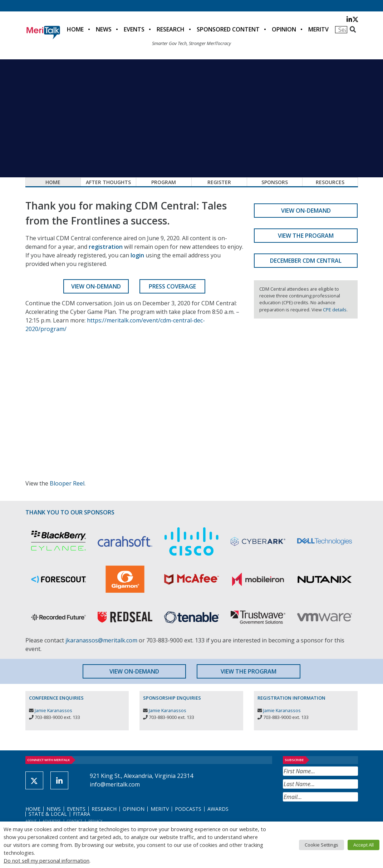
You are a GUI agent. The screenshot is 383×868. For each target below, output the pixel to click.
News (104, 29)
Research (171, 29)
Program (164, 182)
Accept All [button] (364, 845)
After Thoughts (108, 182)
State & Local (48, 814)
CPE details (335, 310)
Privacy (95, 821)
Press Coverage (172, 286)
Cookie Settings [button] (321, 845)
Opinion (284, 29)
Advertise (52, 821)
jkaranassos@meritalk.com (101, 640)
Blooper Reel (67, 483)
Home (75, 29)
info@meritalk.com (115, 784)
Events (134, 29)
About (31, 821)
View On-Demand (96, 286)
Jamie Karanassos (53, 710)
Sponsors (275, 182)
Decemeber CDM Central (306, 261)
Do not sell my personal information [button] (46, 860)
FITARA (82, 814)
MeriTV (318, 29)
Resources (330, 182)
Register (219, 182)
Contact (75, 821)
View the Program (306, 236)
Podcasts (188, 809)
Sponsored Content (228, 29)
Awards (218, 809)
